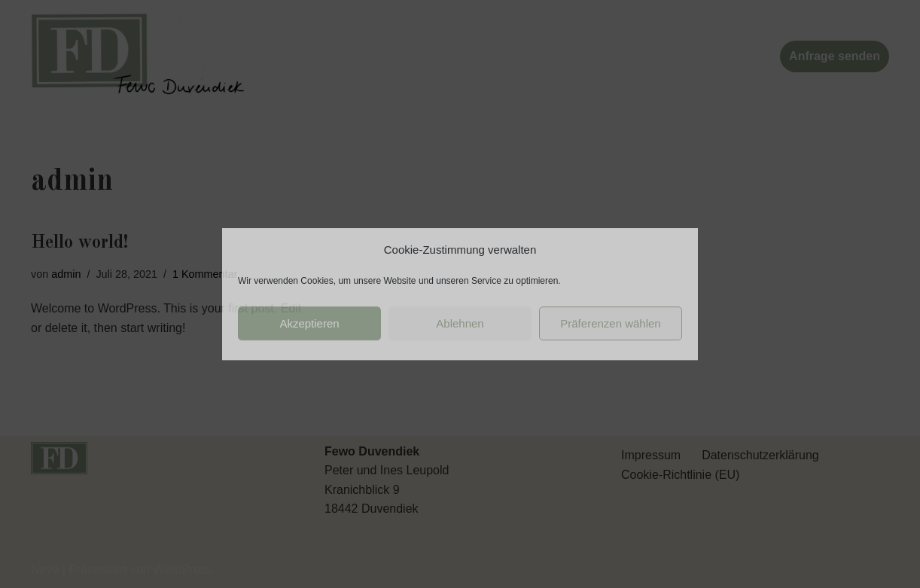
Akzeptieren (309, 323)
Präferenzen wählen (610, 323)
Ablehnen (460, 323)
